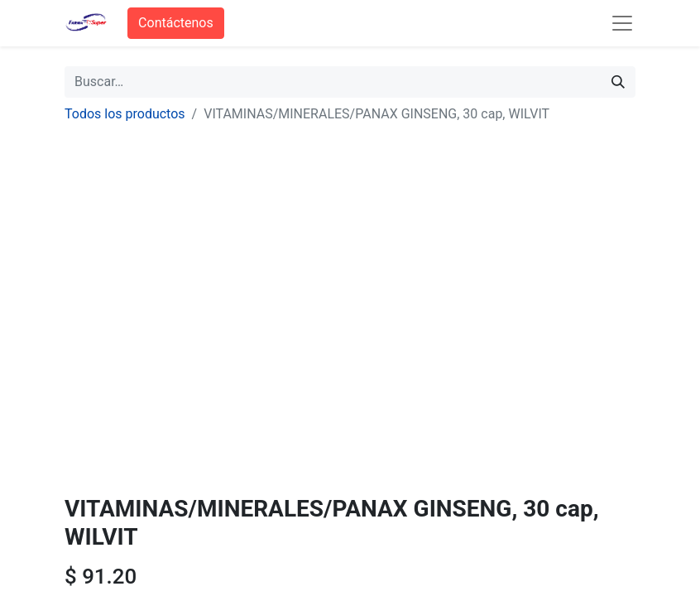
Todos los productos (125, 114)
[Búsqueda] (618, 82)
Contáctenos (176, 23)
